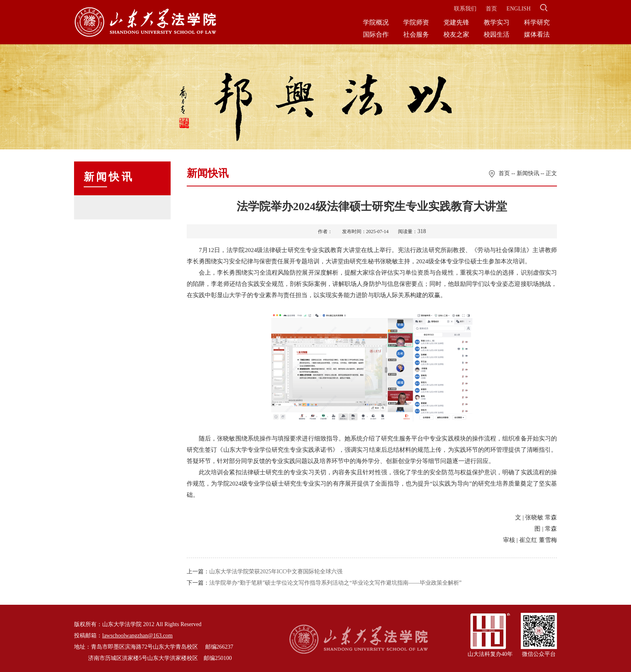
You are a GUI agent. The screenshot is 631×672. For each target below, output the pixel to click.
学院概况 (376, 22)
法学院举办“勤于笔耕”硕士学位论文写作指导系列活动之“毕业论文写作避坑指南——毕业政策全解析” (335, 583)
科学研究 (537, 22)
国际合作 (376, 34)
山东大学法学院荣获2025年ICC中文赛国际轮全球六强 (276, 572)
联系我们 (465, 9)
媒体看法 (537, 34)
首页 (491, 9)
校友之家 (456, 34)
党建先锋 (456, 22)
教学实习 (497, 22)
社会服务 (416, 34)
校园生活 (497, 34)
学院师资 (416, 22)
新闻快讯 (528, 173)
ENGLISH (519, 9)
